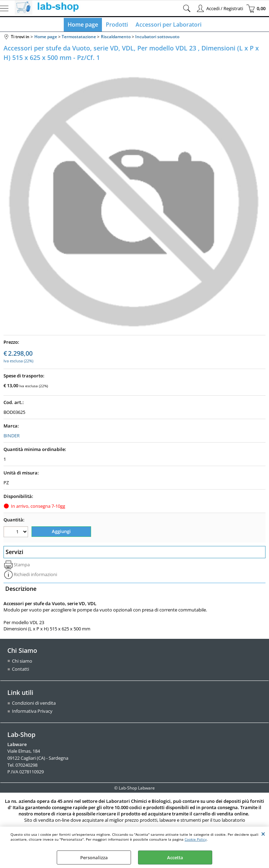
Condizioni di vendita (34, 704)
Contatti (20, 670)
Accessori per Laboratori (168, 25)
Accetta (175, 857)
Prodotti (117, 25)
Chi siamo (22, 662)
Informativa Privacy (32, 712)
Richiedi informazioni (35, 575)
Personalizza (94, 857)
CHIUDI (263, 834)
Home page (84, 25)
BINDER (12, 437)
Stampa (22, 566)
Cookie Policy (196, 839)
